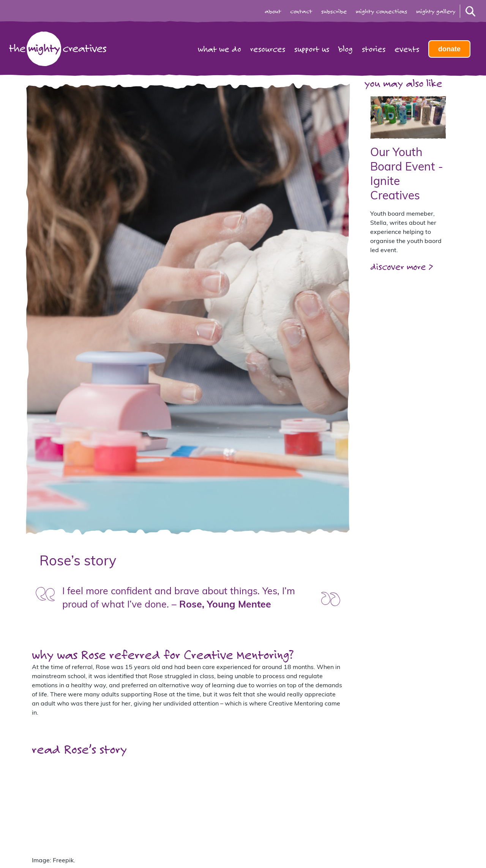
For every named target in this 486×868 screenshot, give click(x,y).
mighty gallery (436, 11)
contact (301, 11)
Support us (312, 49)
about (273, 11)
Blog (346, 49)
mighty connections (381, 11)
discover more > (402, 266)
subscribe (334, 11)
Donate (449, 49)
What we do (219, 49)
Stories (374, 49)
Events (407, 49)
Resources (268, 49)
